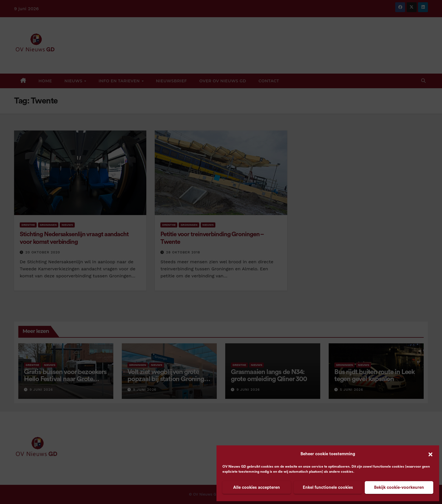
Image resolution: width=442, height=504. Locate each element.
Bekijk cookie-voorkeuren (399, 488)
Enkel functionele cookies (328, 488)
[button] (430, 454)
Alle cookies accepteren (257, 488)
